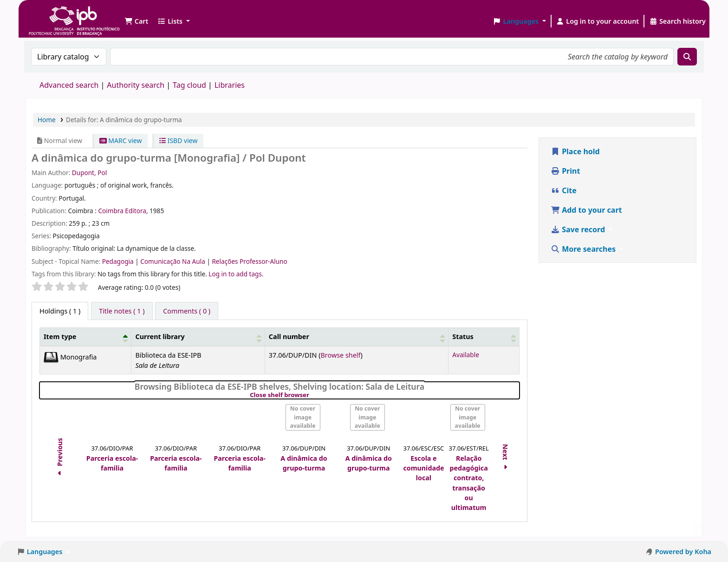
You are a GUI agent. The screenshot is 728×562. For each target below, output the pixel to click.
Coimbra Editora (122, 211)
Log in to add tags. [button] (236, 274)
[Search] (687, 57)
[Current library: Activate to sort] (198, 337)
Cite (564, 190)
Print (565, 171)
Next (505, 458)
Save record (579, 229)
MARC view (121, 140)
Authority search (136, 85)
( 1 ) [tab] (60, 311)
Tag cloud (189, 85)
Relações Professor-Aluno (249, 261)
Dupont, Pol (89, 173)
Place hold (575, 151)
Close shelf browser (311, 395)
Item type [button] (60, 337)
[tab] (122, 311)
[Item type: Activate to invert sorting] (86, 337)
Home (47, 120)
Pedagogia (119, 261)
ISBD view (178, 140)
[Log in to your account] (598, 21)
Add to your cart (586, 210)
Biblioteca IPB (51, 14)
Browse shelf (340, 355)
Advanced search (69, 85)
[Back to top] (700, 533)
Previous (60, 458)
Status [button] (463, 337)
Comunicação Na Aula (173, 261)
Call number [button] (289, 337)
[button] (136, 21)
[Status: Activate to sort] (484, 337)
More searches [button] (584, 249)
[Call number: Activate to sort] (356, 337)
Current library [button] (160, 337)
